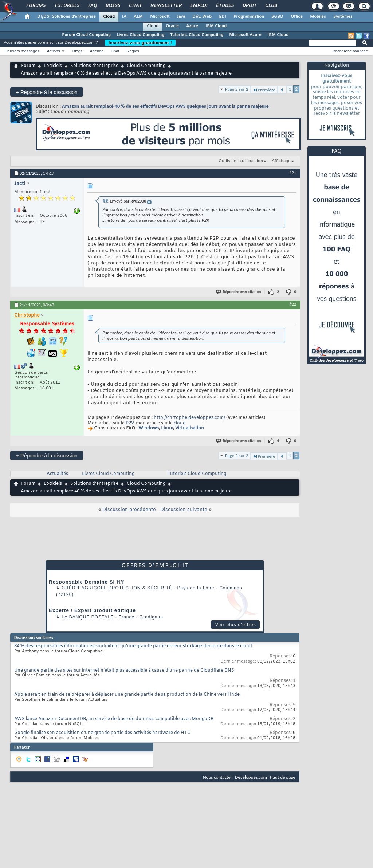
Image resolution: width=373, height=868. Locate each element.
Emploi (198, 6)
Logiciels (53, 66)
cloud (180, 423)
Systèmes (343, 17)
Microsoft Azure (245, 35)
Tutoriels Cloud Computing (197, 35)
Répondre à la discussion (47, 92)
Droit (249, 6)
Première (264, 90)
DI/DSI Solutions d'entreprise (66, 17)
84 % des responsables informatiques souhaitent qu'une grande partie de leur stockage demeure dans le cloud (133, 646)
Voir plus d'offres (236, 625)
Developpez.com (251, 777)
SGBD (277, 17)
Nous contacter (217, 777)
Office (297, 17)
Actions (54, 51)
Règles (133, 51)
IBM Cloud (216, 26)
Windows (149, 429)
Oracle (172, 26)
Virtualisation (190, 429)
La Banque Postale (88, 617)
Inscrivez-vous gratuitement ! (140, 43)
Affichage (281, 161)
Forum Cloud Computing (86, 35)
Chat (135, 6)
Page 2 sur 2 (237, 89)
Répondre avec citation (239, 292)
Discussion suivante (184, 510)
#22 (293, 304)
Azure (192, 26)
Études (225, 6)
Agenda (97, 51)
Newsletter (166, 6)
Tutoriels (66, 6)
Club (271, 6)
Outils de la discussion (241, 161)
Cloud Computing (146, 66)
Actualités (57, 474)
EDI (223, 17)
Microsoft (160, 17)
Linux (167, 429)
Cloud (109, 17)
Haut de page (283, 777)
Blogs (113, 6)
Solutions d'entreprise (94, 66)
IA (124, 17)
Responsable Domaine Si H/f (87, 582)
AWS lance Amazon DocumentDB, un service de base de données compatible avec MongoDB (114, 719)
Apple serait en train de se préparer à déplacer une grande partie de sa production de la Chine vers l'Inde (127, 695)
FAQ (92, 6)
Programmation (249, 17)
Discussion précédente (129, 510)
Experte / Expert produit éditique (92, 610)
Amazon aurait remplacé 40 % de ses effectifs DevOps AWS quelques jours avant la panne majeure (165, 106)
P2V (130, 423)
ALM (138, 17)
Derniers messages (22, 51)
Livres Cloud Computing (140, 35)
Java (181, 17)
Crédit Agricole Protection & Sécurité (117, 588)
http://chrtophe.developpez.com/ (189, 418)
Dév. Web (202, 17)
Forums (36, 6)
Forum (28, 66)
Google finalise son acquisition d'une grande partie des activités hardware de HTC (102, 733)
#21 (293, 173)
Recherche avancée (350, 51)
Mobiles (318, 17)
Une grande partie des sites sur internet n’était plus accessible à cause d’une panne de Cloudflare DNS (124, 671)
